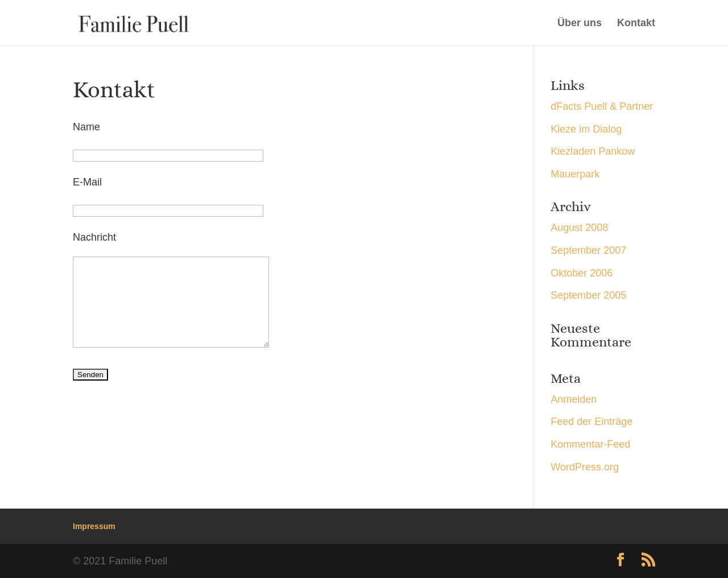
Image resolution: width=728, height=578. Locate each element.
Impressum (94, 526)
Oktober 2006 (582, 273)
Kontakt (636, 24)
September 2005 (588, 295)
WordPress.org (585, 467)
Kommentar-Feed (590, 444)
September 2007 (588, 250)
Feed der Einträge (591, 422)
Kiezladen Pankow (593, 151)
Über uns (580, 24)
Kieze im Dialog (586, 129)
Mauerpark (575, 174)
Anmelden (574, 399)
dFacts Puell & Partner (602, 106)
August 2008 (579, 228)
